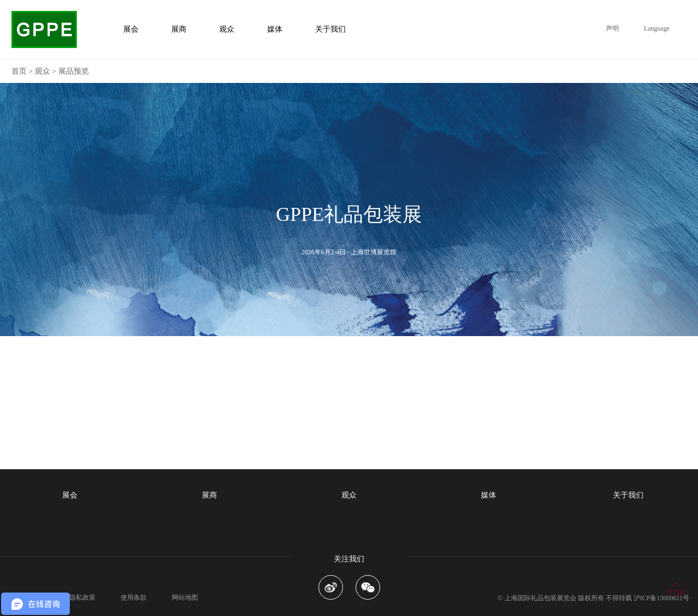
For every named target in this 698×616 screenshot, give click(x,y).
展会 (70, 495)
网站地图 (185, 597)
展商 (209, 495)
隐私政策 (82, 597)
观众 (43, 71)
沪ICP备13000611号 (661, 598)
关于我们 (628, 495)
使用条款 (134, 597)
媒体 (489, 495)
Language (657, 28)
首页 (19, 71)
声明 (612, 28)
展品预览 (74, 71)
